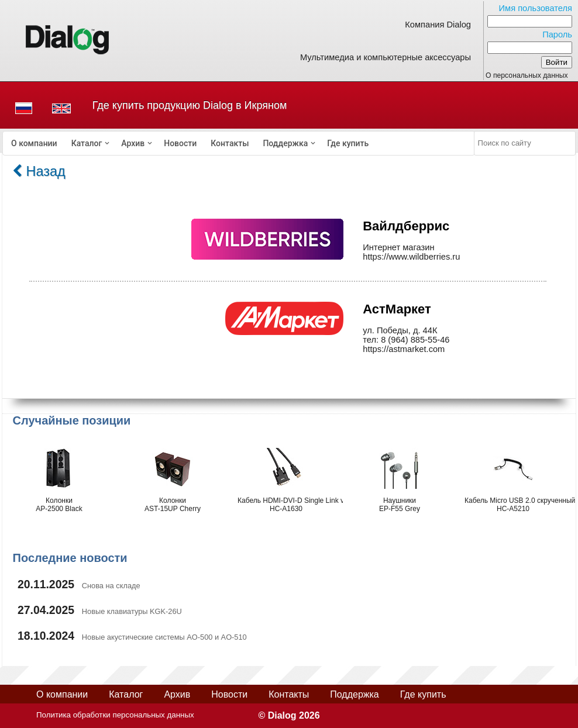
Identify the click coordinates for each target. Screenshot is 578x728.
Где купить (348, 143)
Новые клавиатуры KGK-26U (132, 611)
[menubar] (239, 143)
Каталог (87, 143)
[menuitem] (34, 143)
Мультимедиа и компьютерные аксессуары (386, 57)
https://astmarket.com (404, 349)
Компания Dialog (438, 25)
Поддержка (285, 143)
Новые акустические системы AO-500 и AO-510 (164, 637)
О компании (34, 143)
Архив (133, 143)
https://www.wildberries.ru (411, 257)
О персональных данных (527, 75)
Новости (180, 143)
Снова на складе (111, 586)
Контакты (230, 143)
